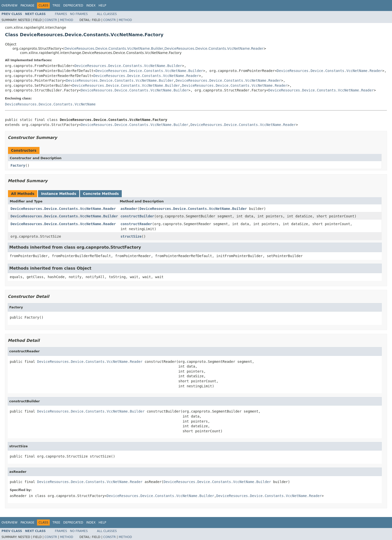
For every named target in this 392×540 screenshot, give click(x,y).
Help (102, 5)
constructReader (136, 224)
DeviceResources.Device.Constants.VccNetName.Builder (114, 48)
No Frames (79, 14)
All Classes (107, 14)
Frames (61, 14)
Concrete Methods (101, 194)
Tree (56, 5)
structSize (131, 236)
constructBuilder (137, 216)
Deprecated (73, 5)
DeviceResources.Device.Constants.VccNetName (50, 104)
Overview (9, 5)
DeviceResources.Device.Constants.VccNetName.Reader (214, 48)
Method (67, 20)
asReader (129, 209)
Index (91, 5)
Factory (18, 165)
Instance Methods (58, 194)
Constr (51, 20)
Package (27, 5)
